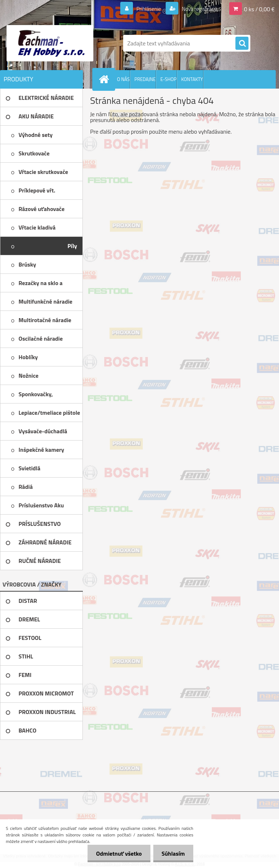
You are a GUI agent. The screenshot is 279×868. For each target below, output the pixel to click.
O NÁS (123, 79)
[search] (242, 44)
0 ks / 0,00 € (259, 9)
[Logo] (50, 43)
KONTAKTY (192, 79)
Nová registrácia (197, 9)
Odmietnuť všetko (117, 853)
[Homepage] (105, 79)
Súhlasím (173, 853)
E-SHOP (168, 79)
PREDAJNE (145, 79)
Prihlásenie (144, 9)
